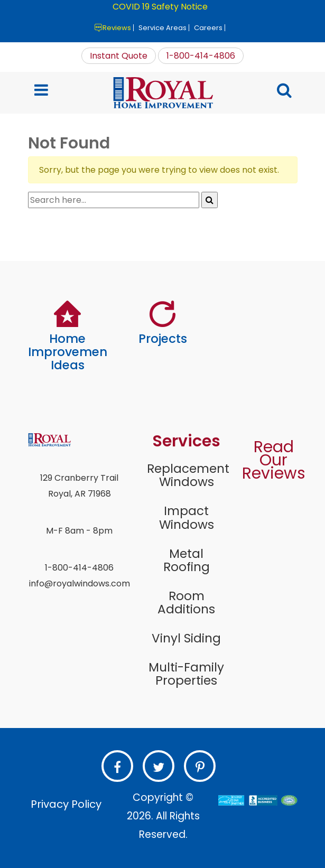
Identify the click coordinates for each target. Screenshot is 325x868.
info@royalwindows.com (80, 584)
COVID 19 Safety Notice (160, 7)
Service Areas (162, 28)
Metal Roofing (187, 560)
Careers (208, 28)
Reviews (117, 28)
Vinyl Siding (186, 638)
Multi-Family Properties (186, 674)
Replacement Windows (187, 475)
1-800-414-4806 (201, 56)
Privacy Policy (66, 804)
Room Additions (186, 603)
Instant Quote (119, 56)
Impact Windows (187, 517)
